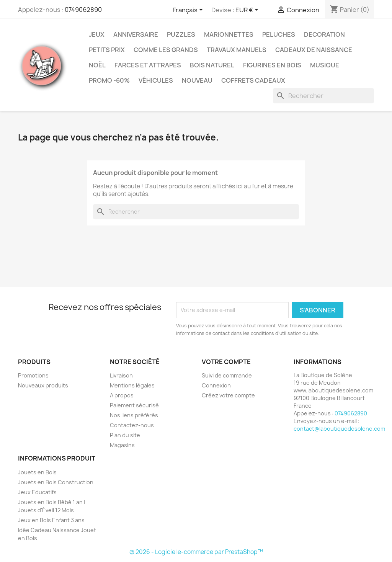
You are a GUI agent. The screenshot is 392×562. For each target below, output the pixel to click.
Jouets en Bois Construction (56, 482)
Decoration (324, 34)
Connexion (216, 385)
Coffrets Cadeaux (253, 80)
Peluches (279, 34)
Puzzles (181, 34)
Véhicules (156, 80)
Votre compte (226, 362)
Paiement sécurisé (134, 405)
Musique (325, 65)
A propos (122, 395)
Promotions (33, 375)
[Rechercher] (323, 96)
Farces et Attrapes (148, 65)
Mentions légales (132, 385)
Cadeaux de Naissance (314, 50)
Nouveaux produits (43, 385)
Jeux (97, 34)
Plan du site (125, 435)
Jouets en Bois (37, 472)
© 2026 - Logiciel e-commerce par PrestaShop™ (196, 552)
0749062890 (83, 10)
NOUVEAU (197, 80)
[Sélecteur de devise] (248, 10)
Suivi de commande (227, 375)
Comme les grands (166, 50)
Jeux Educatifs (37, 492)
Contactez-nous (132, 425)
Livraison (121, 375)
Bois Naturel (212, 65)
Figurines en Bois (272, 65)
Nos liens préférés (134, 415)
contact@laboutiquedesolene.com (339, 429)
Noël (97, 65)
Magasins (122, 445)
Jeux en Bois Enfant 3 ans (51, 520)
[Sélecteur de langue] (189, 10)
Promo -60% (109, 80)
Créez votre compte (228, 395)
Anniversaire (136, 34)
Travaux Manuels (237, 50)
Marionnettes (229, 34)
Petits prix (107, 50)
